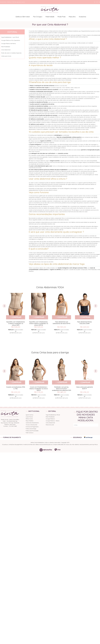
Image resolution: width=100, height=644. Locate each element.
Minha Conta (29, 419)
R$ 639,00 (61, 392)
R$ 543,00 (38, 327)
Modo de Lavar (50, 425)
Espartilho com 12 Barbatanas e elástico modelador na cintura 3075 (15, 323)
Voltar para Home (6, 56)
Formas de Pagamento (32, 427)
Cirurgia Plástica (50, 419)
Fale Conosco (30, 433)
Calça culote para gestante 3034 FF (84, 388)
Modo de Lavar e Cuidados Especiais (11, 53)
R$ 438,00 (84, 392)
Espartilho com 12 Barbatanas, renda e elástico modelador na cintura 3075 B (38, 323)
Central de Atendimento (32, 423)
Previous (4, 306)
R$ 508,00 (15, 327)
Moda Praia (61, 17)
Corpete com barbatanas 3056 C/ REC (15, 388)
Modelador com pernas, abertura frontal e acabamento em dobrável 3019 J (61, 389)
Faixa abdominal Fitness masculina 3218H (84, 323)
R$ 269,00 (84, 327)
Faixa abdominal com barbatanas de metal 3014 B (61, 323)
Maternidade (50, 17)
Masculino (72, 17)
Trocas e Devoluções (31, 425)
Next (96, 306)
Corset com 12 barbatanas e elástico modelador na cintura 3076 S (38, 389)
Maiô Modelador (6, 47)
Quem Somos (30, 415)
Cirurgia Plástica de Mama (8, 44)
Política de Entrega (31, 429)
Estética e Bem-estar (23, 17)
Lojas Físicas (29, 417)
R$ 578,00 (38, 392)
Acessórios (82, 17)
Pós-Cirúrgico (38, 17)
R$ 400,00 (15, 392)
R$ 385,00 (61, 327)
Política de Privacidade (32, 431)
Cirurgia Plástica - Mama (53, 421)
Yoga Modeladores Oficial (53, 415)
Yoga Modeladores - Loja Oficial (10, 37)
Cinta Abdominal (6, 50)
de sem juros (15, 331)
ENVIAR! (95, 425)
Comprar (16, 317)
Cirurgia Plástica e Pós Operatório (11, 40)
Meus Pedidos (30, 421)
